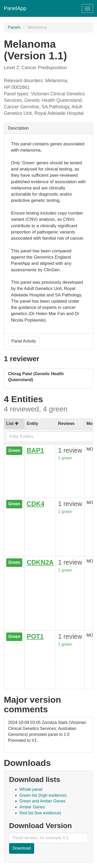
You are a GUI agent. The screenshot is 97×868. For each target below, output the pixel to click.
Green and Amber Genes (42, 801)
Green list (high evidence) (43, 795)
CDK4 (35, 504)
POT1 (35, 636)
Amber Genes (32, 807)
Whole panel (31, 789)
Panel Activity (24, 341)
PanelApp (15, 8)
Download (22, 848)
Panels (14, 27)
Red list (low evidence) (40, 813)
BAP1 (35, 450)
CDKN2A (40, 562)
